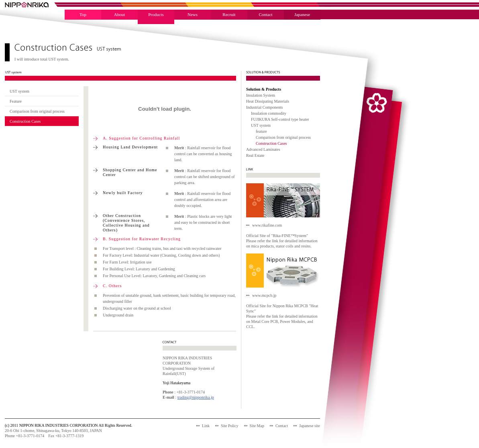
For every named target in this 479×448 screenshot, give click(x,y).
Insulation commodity (269, 113)
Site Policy (230, 426)
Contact (265, 14)
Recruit (229, 14)
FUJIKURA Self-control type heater (280, 119)
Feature (16, 101)
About (120, 14)
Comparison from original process (37, 111)
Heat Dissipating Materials (268, 101)
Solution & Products (264, 89)
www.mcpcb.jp (264, 295)
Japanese (302, 14)
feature (261, 131)
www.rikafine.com (267, 225)
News (193, 14)
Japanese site (310, 426)
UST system (19, 91)
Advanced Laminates (263, 149)
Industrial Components (264, 107)
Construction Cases (25, 121)
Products (156, 14)
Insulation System (261, 95)
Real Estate (255, 155)
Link (206, 426)
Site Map (257, 426)
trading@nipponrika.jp (196, 397)
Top (83, 14)
